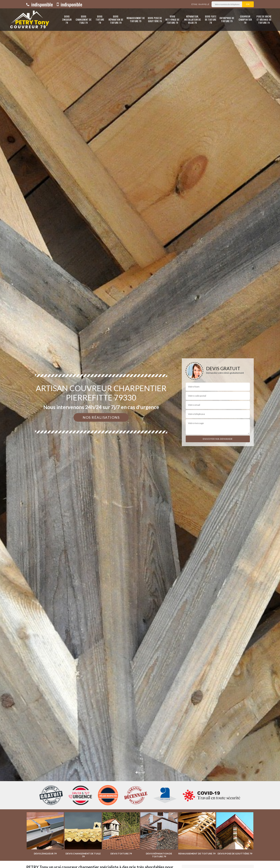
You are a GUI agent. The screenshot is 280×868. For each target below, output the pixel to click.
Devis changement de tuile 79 (84, 20)
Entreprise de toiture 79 (227, 20)
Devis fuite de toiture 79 (211, 20)
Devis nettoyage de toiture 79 (172, 20)
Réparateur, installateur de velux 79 (192, 20)
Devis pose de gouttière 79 (155, 20)
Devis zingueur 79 (67, 20)
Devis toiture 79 (100, 20)
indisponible (40, 4)
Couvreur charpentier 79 (245, 20)
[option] (140, 434)
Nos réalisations (101, 417)
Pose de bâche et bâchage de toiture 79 (264, 20)
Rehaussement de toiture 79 (136, 20)
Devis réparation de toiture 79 (116, 20)
